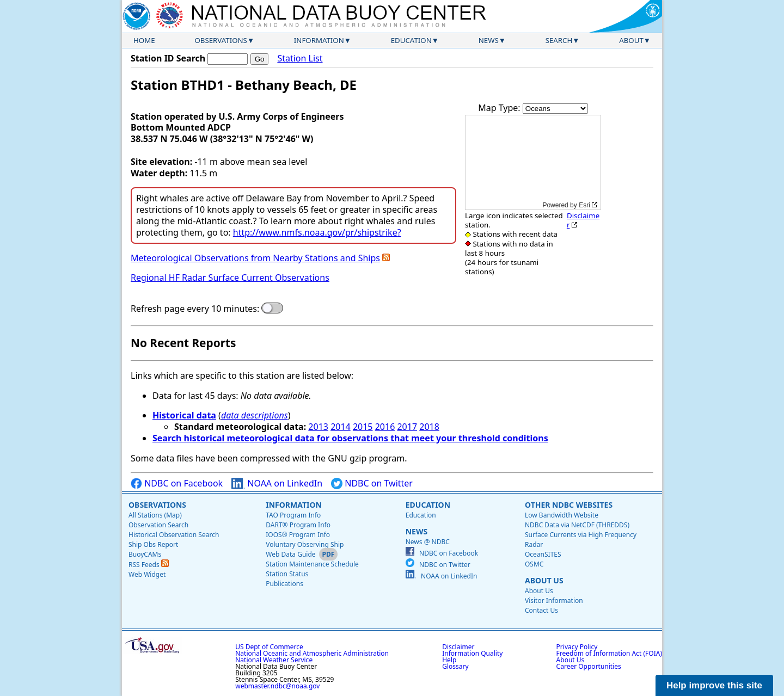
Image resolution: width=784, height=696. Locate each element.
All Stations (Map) (155, 515)
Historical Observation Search (174, 535)
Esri (584, 205)
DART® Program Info (298, 525)
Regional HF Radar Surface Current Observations (230, 278)
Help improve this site (714, 685)
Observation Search (158, 525)
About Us (544, 580)
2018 (429, 427)
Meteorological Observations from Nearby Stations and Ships (255, 258)
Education (411, 40)
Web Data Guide (290, 554)
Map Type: (500, 108)
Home (144, 40)
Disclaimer (583, 220)
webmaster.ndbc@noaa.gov (277, 686)
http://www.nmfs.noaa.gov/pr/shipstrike (315, 232)
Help (449, 660)
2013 (318, 427)
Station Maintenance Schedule (312, 564)
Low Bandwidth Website (562, 515)
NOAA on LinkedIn (277, 483)
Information (319, 40)
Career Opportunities (589, 666)
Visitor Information (554, 600)
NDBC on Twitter (372, 483)
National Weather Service (274, 660)
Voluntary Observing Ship (305, 544)
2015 (363, 427)
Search (559, 40)
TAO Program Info (293, 515)
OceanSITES (543, 554)
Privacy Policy (577, 647)
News (489, 40)
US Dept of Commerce (269, 647)
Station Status (287, 574)
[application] (533, 162)
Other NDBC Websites (569, 505)
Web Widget (147, 574)
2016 (385, 427)
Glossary (455, 666)
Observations (220, 40)
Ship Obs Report (153, 544)
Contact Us (541, 610)
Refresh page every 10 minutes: (195, 309)
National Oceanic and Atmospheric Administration (312, 653)
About (631, 40)
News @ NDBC (428, 542)
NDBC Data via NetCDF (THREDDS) (577, 525)
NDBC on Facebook (177, 483)
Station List (300, 58)
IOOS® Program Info (298, 535)
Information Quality (472, 653)
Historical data (184, 415)
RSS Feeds (149, 565)
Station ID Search (168, 58)
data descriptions (255, 415)
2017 (407, 427)
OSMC (534, 564)
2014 (341, 427)
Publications (284, 584)
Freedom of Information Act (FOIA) (609, 653)
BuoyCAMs (145, 554)
